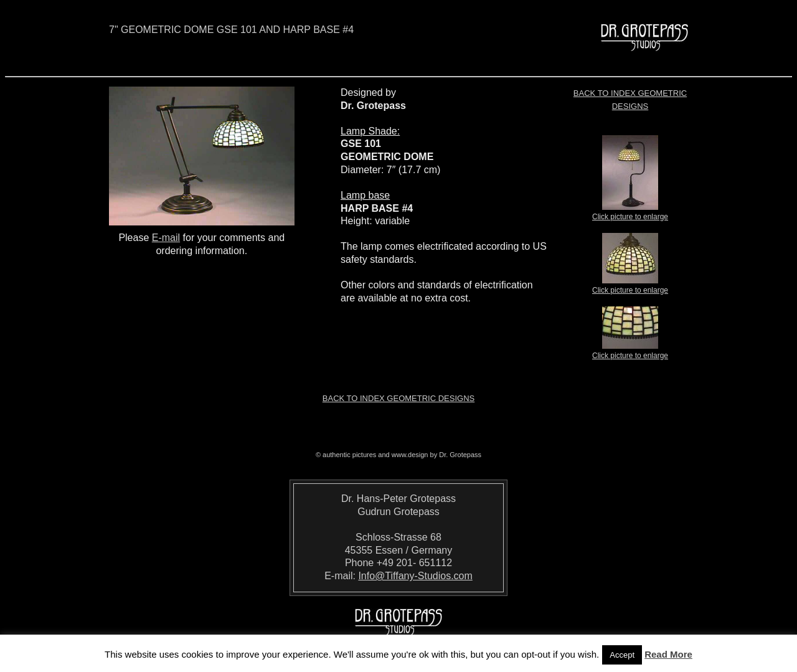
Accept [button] (622, 655)
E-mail (166, 238)
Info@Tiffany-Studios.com (415, 576)
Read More (668, 654)
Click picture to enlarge (630, 213)
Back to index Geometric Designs (398, 398)
